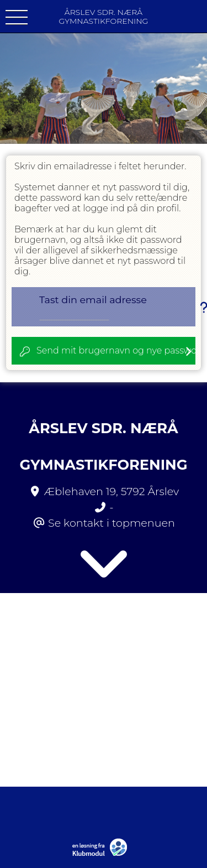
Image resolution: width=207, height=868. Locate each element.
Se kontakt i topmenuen (112, 523)
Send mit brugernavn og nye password (116, 350)
